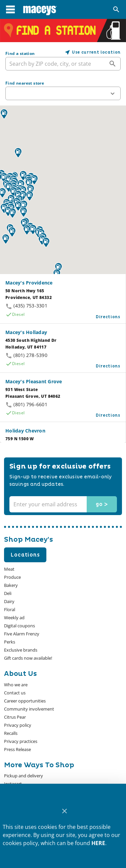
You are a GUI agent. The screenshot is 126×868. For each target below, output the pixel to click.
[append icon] (113, 64)
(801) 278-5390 (30, 355)
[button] (63, 93)
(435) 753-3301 (30, 306)
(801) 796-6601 (30, 404)
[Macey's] (40, 9)
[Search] (116, 9)
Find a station (20, 53)
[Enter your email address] (62, 504)
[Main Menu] (10, 9)
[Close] (64, 811)
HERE (98, 843)
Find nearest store (25, 83)
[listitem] (16, 685)
